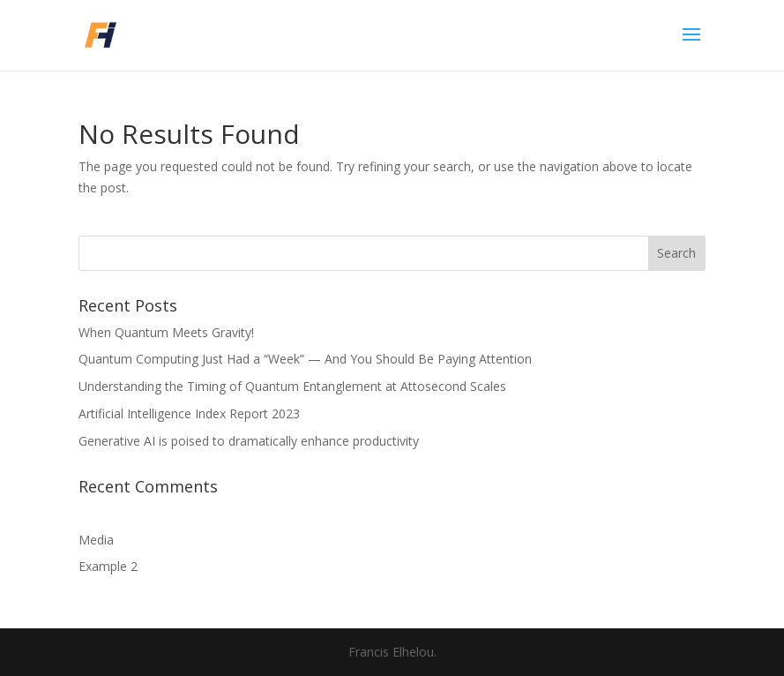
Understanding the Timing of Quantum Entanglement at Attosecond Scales (292, 386)
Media (96, 540)
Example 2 (108, 566)
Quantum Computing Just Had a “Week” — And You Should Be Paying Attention (305, 359)
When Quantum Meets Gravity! (166, 332)
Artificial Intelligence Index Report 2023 (189, 413)
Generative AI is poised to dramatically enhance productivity (249, 441)
